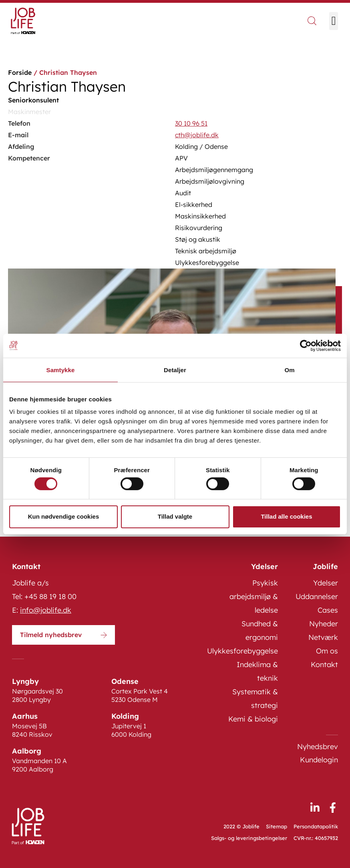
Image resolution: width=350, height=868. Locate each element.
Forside (20, 72)
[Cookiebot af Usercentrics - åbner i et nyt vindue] (306, 345)
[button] (334, 21)
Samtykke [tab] (61, 370)
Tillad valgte (175, 516)
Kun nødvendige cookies (64, 516)
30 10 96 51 (191, 123)
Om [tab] (289, 370)
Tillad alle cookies (286, 516)
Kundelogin (319, 760)
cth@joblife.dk (197, 135)
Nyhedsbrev (318, 747)
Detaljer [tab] (175, 370)
